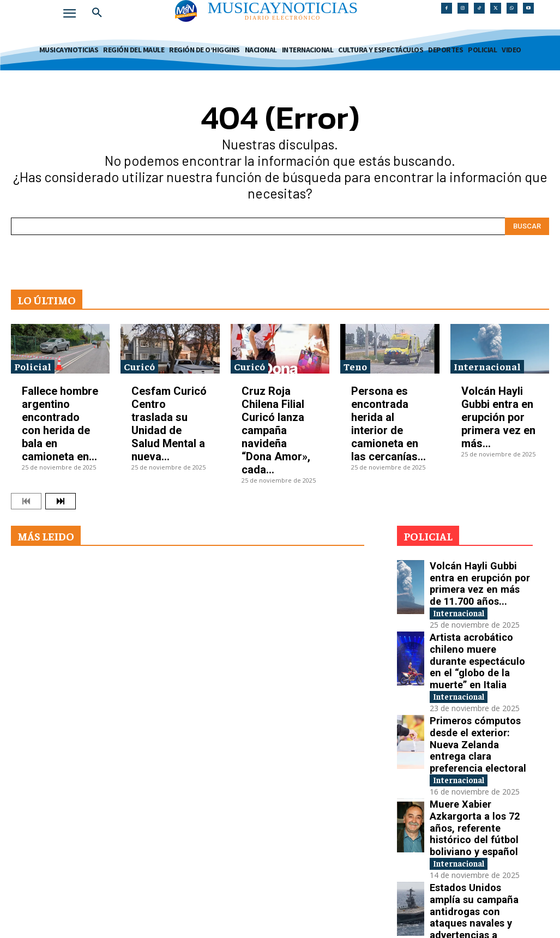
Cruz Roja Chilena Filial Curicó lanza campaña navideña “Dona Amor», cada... (276, 430)
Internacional (487, 366)
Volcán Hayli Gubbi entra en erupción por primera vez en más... (498, 417)
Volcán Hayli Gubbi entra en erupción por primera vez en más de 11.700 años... (475, 576)
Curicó (139, 366)
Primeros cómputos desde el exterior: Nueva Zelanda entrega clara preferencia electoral (480, 691)
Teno (355, 366)
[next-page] (61, 501)
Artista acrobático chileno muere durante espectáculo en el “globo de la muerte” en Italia (479, 633)
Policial (33, 366)
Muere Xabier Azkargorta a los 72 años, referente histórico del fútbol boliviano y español (480, 748)
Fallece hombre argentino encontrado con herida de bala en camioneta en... (60, 424)
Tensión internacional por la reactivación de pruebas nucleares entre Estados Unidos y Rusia (480, 864)
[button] (97, 13)
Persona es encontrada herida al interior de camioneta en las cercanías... (389, 424)
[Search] (527, 226)
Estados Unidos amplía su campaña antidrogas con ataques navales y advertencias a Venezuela (480, 806)
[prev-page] (26, 501)
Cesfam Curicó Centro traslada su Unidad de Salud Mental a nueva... (169, 424)
